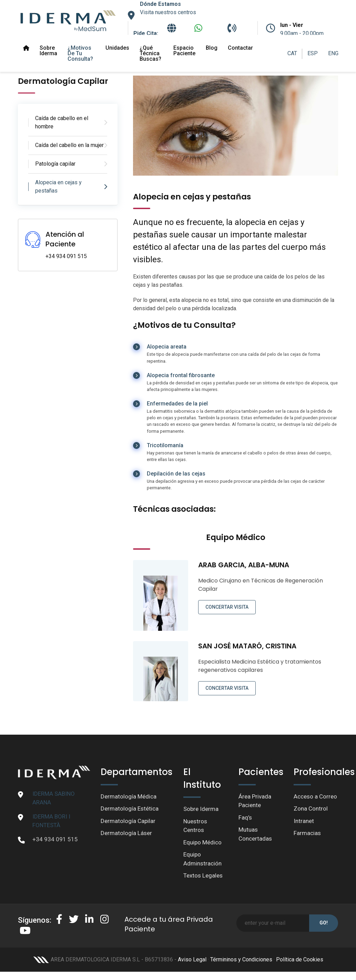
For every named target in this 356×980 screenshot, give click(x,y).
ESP (313, 53)
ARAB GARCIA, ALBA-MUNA (244, 565)
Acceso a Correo (315, 796)
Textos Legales (203, 875)
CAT (292, 53)
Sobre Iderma (48, 51)
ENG (333, 53)
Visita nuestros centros (168, 12)
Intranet (304, 821)
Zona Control (311, 808)
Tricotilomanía (165, 445)
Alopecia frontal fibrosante (181, 375)
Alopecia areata (167, 347)
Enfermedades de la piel (177, 404)
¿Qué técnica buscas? (150, 53)
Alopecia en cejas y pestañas (58, 187)
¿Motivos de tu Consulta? (80, 53)
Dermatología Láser (126, 833)
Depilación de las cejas (176, 474)
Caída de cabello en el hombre (62, 122)
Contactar (240, 48)
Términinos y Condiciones (241, 959)
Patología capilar (55, 164)
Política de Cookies (300, 959)
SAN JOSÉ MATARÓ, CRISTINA (247, 646)
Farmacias (307, 833)
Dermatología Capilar (128, 821)
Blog (212, 48)
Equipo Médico (202, 842)
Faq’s (245, 817)
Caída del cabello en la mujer (69, 145)
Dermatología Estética (130, 808)
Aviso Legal (192, 959)
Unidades (117, 48)
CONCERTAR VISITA (227, 607)
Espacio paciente (184, 51)
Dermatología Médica (129, 796)
